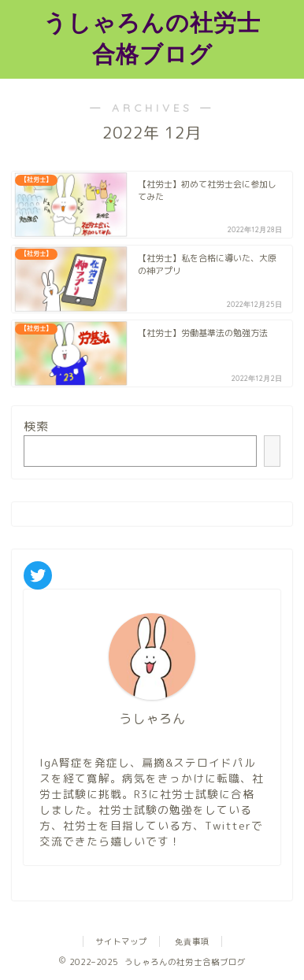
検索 (36, 426)
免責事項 (192, 941)
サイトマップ (121, 941)
